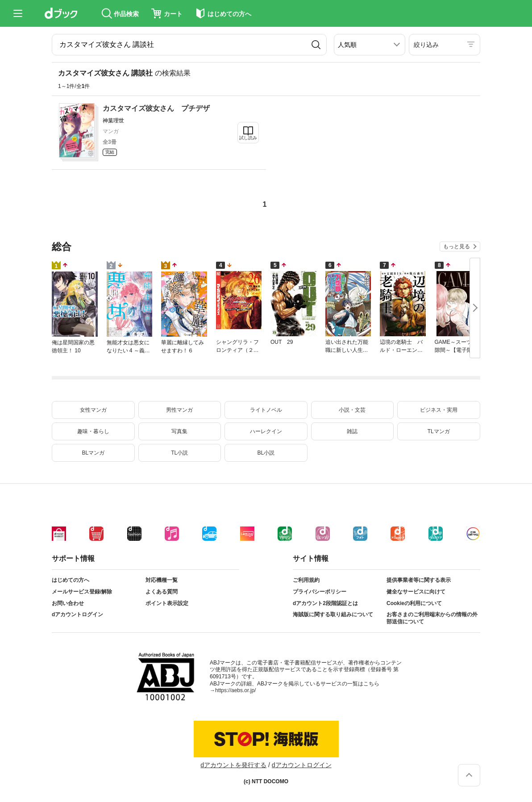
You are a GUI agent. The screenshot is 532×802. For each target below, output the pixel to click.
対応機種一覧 (162, 580)
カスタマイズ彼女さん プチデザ (156, 108)
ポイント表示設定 (167, 603)
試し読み (248, 138)
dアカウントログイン (77, 614)
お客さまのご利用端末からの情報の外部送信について (432, 618)
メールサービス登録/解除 (82, 592)
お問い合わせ (68, 603)
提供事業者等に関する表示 (419, 580)
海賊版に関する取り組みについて (333, 614)
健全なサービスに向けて (416, 592)
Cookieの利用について (414, 603)
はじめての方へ (71, 580)
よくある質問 (162, 592)
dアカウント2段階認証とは (325, 603)
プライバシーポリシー (320, 592)
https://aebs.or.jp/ (235, 690)
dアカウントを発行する (233, 765)
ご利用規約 (306, 580)
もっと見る (457, 246)
